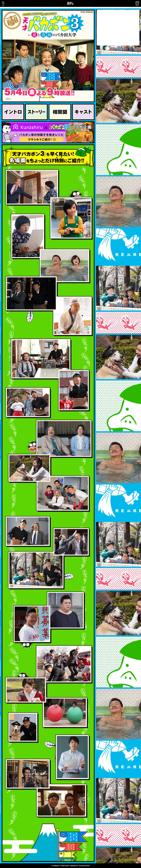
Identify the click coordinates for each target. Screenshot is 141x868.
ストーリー (36, 112)
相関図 (60, 112)
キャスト (83, 112)
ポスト (8, 99)
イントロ (13, 112)
